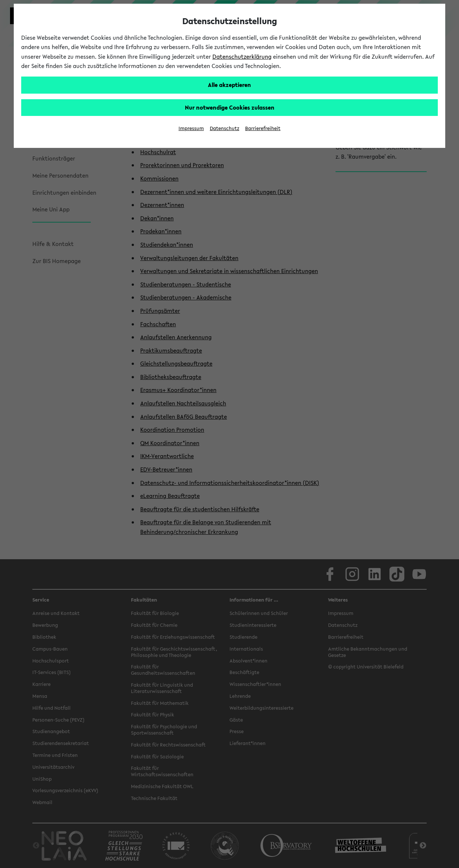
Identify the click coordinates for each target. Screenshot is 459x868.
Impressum (191, 128)
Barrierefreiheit (263, 128)
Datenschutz (224, 128)
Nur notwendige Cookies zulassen (230, 107)
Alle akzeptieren (229, 85)
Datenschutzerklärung (242, 56)
